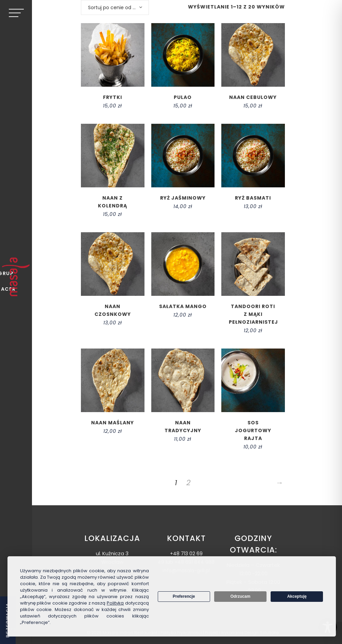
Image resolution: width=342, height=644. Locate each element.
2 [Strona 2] (189, 483)
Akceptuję (297, 596)
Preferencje (184, 596)
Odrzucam (241, 596)
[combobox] (115, 7)
